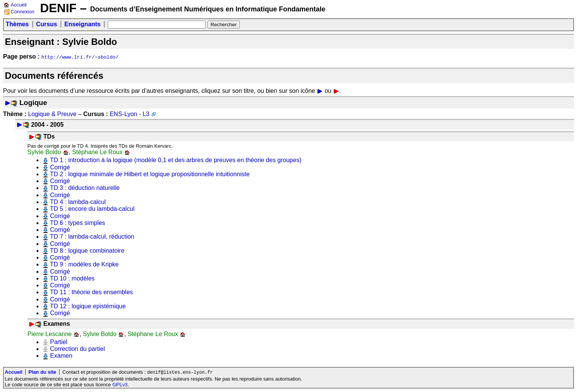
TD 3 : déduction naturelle (85, 188)
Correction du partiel (77, 349)
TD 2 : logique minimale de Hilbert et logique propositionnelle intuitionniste (150, 174)
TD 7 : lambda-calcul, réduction (92, 237)
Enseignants (82, 24)
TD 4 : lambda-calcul (78, 202)
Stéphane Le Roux (97, 152)
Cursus (47, 24)
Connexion (22, 12)
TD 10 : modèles (72, 278)
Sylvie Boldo (44, 152)
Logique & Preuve (52, 114)
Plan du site (42, 372)
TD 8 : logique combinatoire (87, 251)
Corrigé (60, 167)
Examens (57, 324)
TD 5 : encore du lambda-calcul (92, 209)
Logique (33, 103)
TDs (49, 136)
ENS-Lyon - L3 (129, 114)
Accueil (19, 5)
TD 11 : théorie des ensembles (91, 292)
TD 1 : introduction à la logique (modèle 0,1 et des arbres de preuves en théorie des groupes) (176, 160)
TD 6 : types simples (77, 223)
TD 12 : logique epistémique (88, 306)
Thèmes (17, 24)
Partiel (58, 342)
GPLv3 (120, 385)
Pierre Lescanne (50, 334)
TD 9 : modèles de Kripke (84, 264)
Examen (61, 356)
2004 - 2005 (47, 125)
